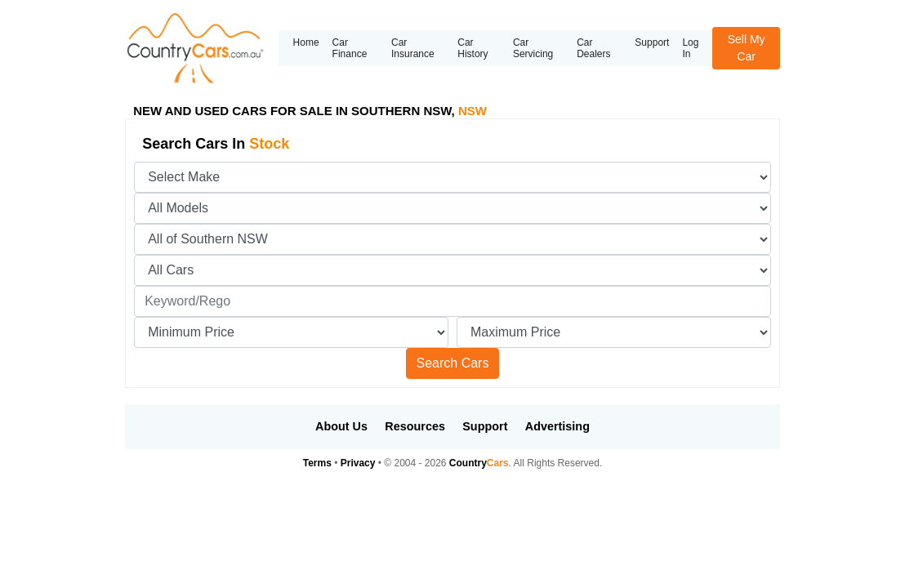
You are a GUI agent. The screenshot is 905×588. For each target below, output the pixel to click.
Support (652, 42)
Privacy (358, 463)
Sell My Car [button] (747, 48)
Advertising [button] (557, 426)
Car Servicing (533, 48)
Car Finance (350, 48)
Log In (690, 48)
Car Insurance (413, 48)
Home (306, 42)
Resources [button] (415, 426)
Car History (473, 48)
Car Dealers (593, 48)
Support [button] (485, 426)
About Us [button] (341, 426)
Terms (317, 463)
